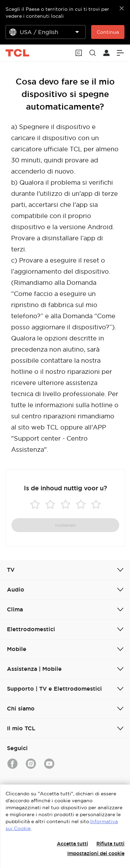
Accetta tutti (72, 844)
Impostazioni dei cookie (96, 853)
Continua (108, 32)
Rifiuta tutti (110, 844)
